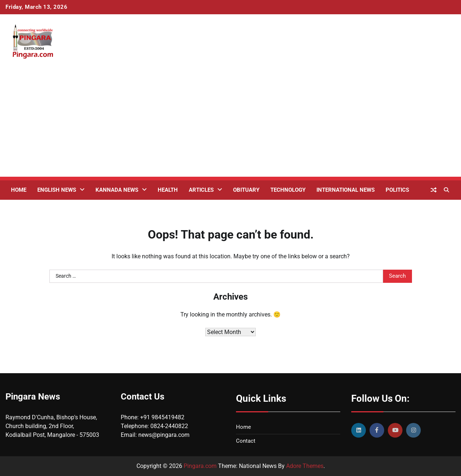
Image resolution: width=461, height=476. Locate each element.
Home (19, 190)
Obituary (246, 190)
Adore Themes (305, 466)
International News (346, 190)
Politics (397, 190)
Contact (246, 441)
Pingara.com (200, 466)
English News (57, 190)
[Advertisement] (230, 125)
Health (168, 190)
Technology (288, 190)
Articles (201, 190)
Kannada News (117, 190)
